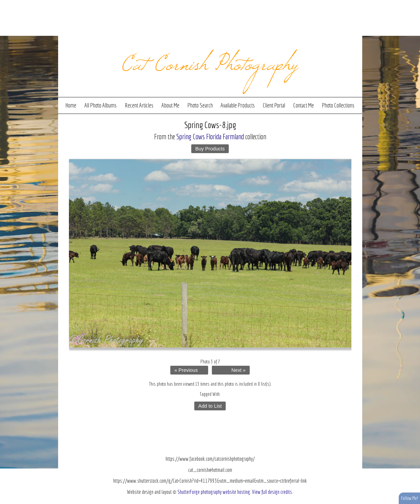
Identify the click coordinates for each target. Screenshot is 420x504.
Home (71, 105)
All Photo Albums (101, 105)
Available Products (238, 105)
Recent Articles (139, 105)
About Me (170, 105)
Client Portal (274, 105)
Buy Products (210, 149)
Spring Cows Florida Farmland (210, 136)
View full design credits (272, 492)
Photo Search (200, 105)
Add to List (210, 406)
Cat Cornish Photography (210, 62)
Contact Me (304, 105)
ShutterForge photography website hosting (214, 492)
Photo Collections (338, 105)
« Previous (186, 370)
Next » (239, 370)
